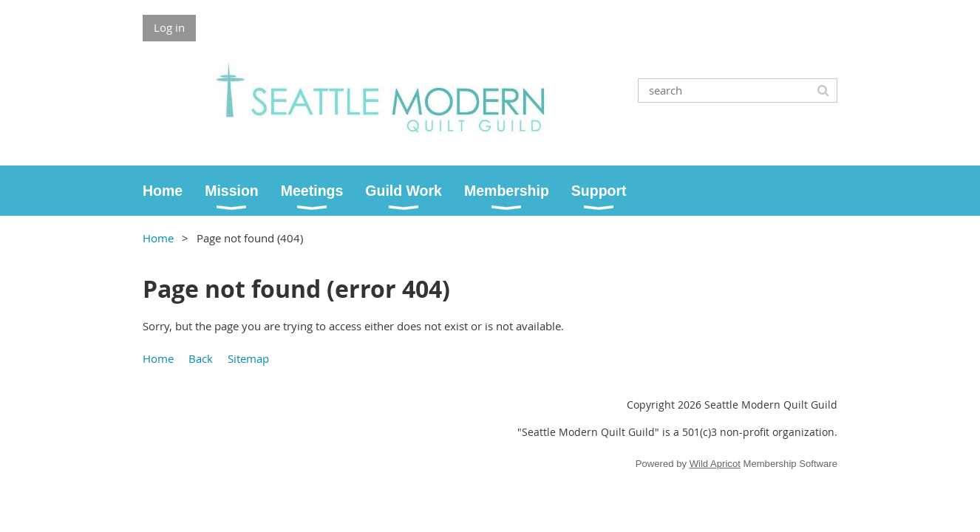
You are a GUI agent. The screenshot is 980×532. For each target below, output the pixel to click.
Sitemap (248, 358)
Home (158, 238)
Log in (169, 27)
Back (201, 358)
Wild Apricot (715, 464)
